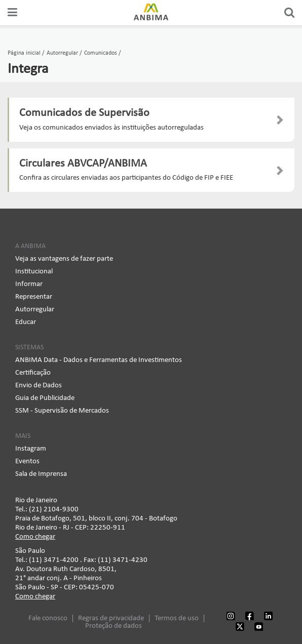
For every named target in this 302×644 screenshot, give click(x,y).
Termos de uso (177, 618)
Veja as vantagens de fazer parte (64, 259)
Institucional (34, 272)
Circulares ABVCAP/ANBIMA (83, 164)
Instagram (31, 449)
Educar (26, 322)
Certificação (33, 373)
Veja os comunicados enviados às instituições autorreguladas (111, 128)
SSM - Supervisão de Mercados (62, 411)
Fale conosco (48, 618)
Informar (29, 284)
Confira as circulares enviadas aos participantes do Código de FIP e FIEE (126, 178)
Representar (34, 297)
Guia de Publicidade (45, 398)
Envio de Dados (39, 386)
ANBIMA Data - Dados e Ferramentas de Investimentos (99, 360)
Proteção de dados (114, 626)
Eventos (27, 461)
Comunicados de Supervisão (84, 113)
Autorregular (35, 310)
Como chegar (35, 537)
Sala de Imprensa (41, 474)
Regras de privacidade (111, 618)
